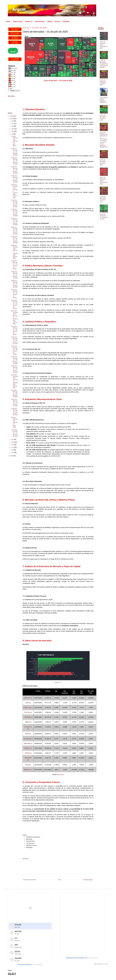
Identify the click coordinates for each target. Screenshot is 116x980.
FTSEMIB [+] (28, 717)
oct (13, 126)
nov (13, 124)
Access (57, 21)
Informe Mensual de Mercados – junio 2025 (14, 422)
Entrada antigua (88, 880)
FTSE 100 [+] (28, 708)
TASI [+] (28, 765)
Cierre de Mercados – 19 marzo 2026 (103, 199)
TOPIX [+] (28, 753)
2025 (12, 119)
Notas (50, 21)
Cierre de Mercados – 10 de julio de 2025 (14, 340)
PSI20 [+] (28, 722)
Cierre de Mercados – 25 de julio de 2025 (14, 203)
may (13, 442)
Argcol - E (29, 21)
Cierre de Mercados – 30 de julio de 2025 (14, 161)
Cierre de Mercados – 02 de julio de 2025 (14, 412)
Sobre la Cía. (18, 21)
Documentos (40, 21)
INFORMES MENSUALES (15, 38)
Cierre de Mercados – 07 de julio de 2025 (14, 369)
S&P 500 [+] (28, 743)
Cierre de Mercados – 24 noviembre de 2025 (104, 217)
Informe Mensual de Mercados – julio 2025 (14, 141)
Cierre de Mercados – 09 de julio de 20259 (14, 350)
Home (8, 21)
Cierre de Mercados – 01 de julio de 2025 (14, 433)
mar (13, 447)
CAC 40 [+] (28, 712)
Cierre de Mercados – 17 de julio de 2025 (14, 275)
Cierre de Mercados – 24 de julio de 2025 (14, 212)
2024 (12, 456)
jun (13, 439)
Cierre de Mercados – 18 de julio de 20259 (14, 265)
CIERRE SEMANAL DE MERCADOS (15, 34)
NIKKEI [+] (28, 748)
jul (12, 134)
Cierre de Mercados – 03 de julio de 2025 (14, 403)
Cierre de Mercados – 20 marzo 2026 (103, 162)
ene (13, 452)
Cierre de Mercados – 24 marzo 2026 (103, 82)
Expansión (61, 774)
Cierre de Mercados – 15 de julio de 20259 (14, 294)
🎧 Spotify (13, 51)
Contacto (66, 21)
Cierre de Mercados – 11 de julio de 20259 (14, 330)
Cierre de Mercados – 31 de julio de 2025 (14, 152)
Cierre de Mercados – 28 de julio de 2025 (14, 179)
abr (13, 445)
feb (13, 450)
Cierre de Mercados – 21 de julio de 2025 (14, 240)
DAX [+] (28, 703)
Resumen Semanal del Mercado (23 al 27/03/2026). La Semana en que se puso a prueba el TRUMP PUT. (104, 140)
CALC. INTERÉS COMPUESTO (15, 59)
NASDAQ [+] (28, 739)
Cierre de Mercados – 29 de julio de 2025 (14, 170)
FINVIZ (60, 682)
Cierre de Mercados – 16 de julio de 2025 (14, 284)
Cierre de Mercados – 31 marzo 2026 (103, 117)
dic (13, 121)
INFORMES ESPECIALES (15, 42)
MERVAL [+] (28, 770)
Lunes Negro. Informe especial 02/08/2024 (104, 100)
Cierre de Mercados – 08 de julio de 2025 (14, 360)
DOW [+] (28, 734)
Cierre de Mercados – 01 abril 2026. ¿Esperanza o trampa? (104, 64)
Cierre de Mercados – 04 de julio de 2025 (14, 394)
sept (13, 129)
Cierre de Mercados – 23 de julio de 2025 (14, 222)
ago (13, 131)
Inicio (60, 880)
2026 (12, 116)
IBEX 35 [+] (28, 698)
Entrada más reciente (30, 880)
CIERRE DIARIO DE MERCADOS (15, 29)
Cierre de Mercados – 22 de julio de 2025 (14, 231)
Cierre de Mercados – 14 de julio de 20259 (14, 304)
